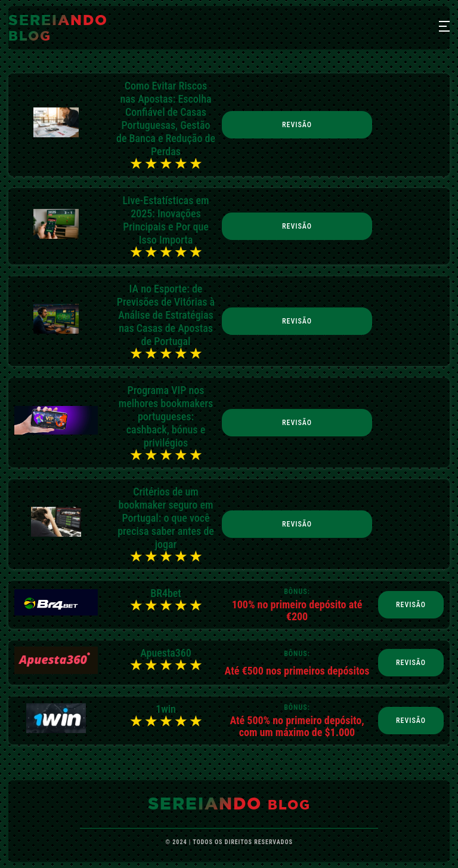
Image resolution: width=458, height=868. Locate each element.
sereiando (58, 27)
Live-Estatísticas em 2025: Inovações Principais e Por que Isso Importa (166, 220)
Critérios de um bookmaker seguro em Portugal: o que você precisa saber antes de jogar (166, 518)
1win (166, 709)
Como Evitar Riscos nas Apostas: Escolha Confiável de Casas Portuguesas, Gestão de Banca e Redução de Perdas (166, 118)
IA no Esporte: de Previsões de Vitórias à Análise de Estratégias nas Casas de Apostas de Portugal (166, 315)
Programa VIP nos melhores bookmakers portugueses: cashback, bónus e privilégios (166, 416)
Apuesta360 (166, 653)
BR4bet (166, 593)
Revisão (297, 125)
